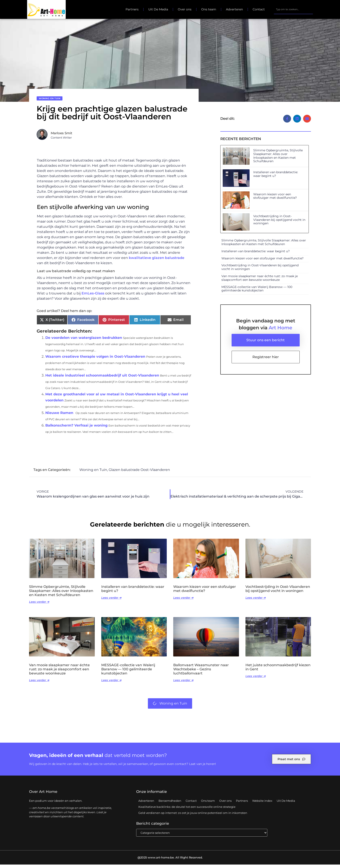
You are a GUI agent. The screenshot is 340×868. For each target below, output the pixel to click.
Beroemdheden (170, 804)
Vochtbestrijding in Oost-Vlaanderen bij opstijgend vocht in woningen (279, 223)
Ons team (209, 9)
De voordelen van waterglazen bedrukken (84, 341)
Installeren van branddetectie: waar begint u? (276, 178)
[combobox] (293, 9)
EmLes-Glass (93, 297)
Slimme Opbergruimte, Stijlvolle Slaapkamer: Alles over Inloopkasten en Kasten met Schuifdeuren (278, 159)
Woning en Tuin (50, 102)
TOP (326, 851)
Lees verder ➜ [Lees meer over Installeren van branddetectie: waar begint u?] (111, 601)
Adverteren (234, 9)
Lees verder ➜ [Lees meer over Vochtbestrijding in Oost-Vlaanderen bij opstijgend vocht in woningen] (256, 601)
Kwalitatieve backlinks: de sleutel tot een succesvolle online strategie (187, 810)
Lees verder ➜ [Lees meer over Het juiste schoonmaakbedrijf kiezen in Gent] (256, 680)
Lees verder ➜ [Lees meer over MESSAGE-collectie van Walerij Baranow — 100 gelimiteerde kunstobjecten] (111, 684)
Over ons (185, 9)
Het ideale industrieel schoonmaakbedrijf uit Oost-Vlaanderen (102, 379)
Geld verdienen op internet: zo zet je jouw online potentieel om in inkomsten (193, 816)
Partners (132, 9)
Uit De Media (158, 9)
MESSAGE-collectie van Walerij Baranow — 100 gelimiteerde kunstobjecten (257, 292)
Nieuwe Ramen (59, 416)
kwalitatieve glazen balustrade (157, 261)
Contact (259, 9)
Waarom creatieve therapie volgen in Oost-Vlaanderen (95, 360)
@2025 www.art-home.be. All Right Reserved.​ (170, 861)
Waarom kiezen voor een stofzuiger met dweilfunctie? (275, 200)
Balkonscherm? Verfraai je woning (76, 429)
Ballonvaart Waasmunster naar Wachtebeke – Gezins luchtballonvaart (201, 673)
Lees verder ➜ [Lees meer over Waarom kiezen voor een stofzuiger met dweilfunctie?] (183, 601)
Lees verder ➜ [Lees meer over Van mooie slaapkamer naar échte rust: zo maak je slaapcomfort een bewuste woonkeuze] (39, 684)
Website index (262, 804)
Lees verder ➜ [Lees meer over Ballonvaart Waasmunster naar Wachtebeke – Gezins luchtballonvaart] (183, 684)
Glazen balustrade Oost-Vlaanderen (139, 473)
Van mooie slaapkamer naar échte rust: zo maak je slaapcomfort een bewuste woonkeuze (260, 282)
